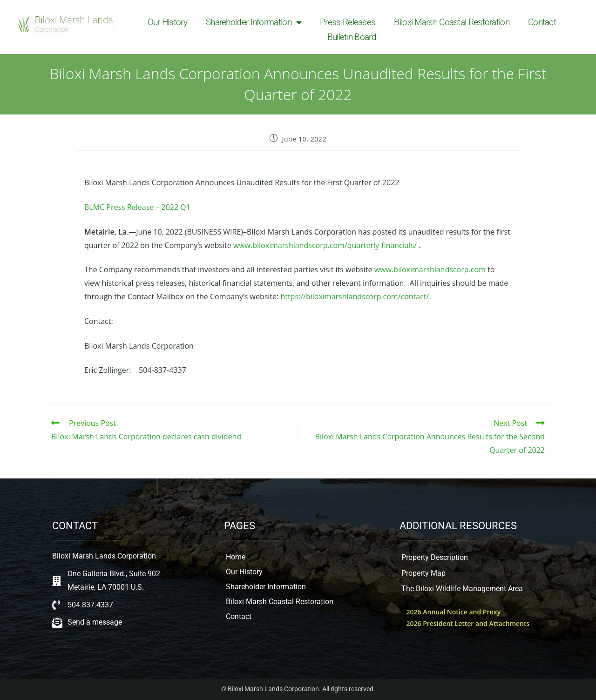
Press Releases (348, 22)
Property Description (435, 557)
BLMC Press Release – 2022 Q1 (137, 207)
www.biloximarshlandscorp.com (430, 269)
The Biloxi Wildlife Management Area (462, 589)
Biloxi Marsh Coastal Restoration (452, 22)
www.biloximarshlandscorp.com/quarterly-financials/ (325, 245)
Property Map (423, 573)
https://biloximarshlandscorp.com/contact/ (355, 296)
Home (236, 557)
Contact (542, 22)
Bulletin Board (352, 37)
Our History (167, 22)
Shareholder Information (254, 22)
